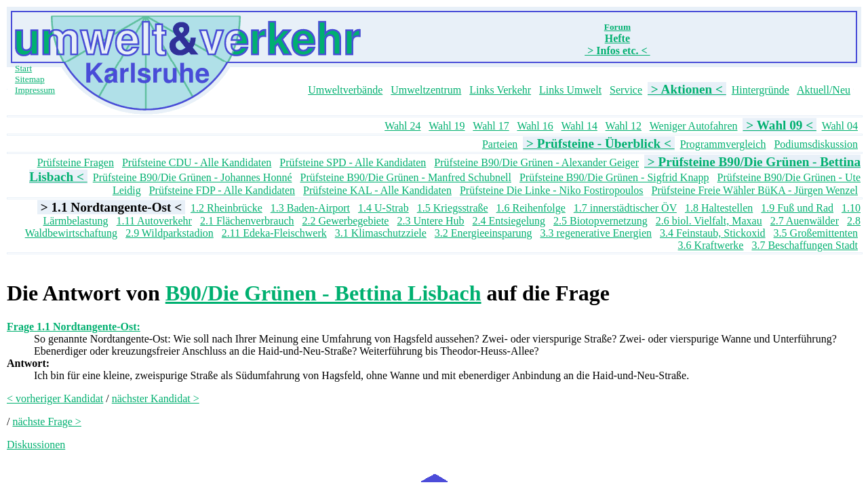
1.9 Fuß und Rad (797, 208)
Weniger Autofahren (694, 126)
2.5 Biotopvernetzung (600, 221)
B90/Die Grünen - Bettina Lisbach (323, 293)
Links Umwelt (570, 90)
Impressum (35, 90)
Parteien (500, 144)
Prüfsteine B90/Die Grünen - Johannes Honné (193, 177)
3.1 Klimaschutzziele (381, 233)
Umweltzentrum (426, 90)
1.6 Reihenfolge (531, 208)
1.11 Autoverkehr (154, 221)
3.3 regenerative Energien (596, 233)
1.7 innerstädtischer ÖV (625, 208)
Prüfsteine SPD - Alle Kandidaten (353, 162)
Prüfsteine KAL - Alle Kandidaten (377, 190)
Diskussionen (36, 445)
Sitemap (30, 79)
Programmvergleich (723, 144)
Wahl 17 (491, 126)
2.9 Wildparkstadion (170, 233)
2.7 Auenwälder (805, 221)
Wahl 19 (447, 126)
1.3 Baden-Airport (310, 208)
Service (626, 90)
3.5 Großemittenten (816, 233)
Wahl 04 (840, 126)
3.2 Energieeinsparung (484, 233)
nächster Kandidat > (156, 398)
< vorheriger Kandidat (55, 398)
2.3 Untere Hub (430, 221)
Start (23, 68)
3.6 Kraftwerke (711, 245)
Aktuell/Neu (824, 90)
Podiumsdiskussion (816, 144)
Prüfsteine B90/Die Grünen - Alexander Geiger (536, 162)
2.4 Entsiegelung (509, 221)
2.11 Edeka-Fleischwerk (274, 233)
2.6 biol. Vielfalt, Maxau (709, 221)
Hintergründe (761, 90)
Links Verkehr (500, 90)
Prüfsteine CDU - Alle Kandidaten (197, 162)
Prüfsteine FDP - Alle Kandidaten (222, 190)
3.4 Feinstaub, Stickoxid (713, 233)
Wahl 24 (402, 126)
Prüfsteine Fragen (76, 162)
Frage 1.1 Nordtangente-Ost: (74, 327)
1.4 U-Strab (383, 208)
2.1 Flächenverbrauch (247, 221)
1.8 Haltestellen (719, 208)
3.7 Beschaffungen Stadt (805, 245)
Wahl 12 (624, 126)
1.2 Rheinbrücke (226, 208)
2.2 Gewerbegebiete (346, 221)
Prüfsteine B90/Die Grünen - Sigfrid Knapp (614, 177)
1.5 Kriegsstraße (453, 208)
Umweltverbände (345, 90)
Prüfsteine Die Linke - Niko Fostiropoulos (552, 190)
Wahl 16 (535, 126)
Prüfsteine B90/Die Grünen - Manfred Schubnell (405, 177)
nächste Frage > (46, 422)
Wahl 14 (579, 126)
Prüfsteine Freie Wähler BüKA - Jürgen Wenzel (755, 190)
